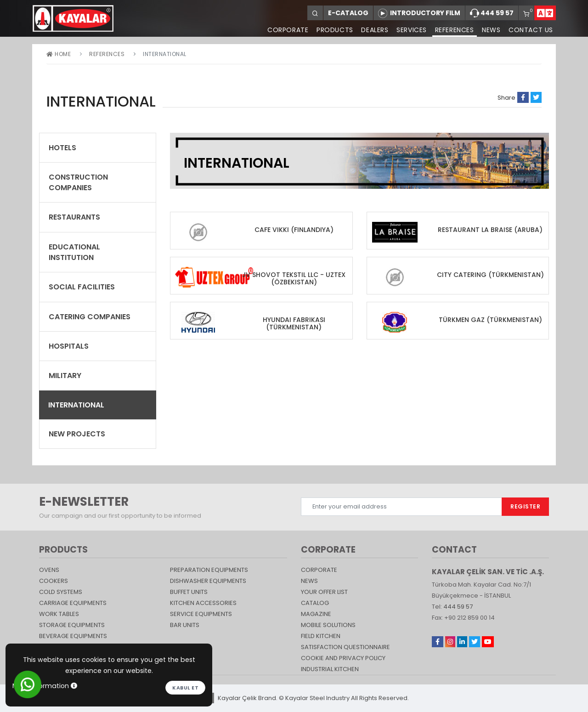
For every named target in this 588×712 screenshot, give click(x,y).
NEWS (491, 30)
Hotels (62, 148)
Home (59, 54)
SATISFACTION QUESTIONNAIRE (345, 647)
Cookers (54, 581)
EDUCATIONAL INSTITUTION (74, 252)
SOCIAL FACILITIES (82, 287)
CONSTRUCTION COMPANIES (78, 182)
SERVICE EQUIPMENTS (201, 614)
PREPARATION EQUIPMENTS (209, 570)
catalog (315, 603)
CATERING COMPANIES (90, 317)
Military (65, 376)
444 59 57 (492, 13)
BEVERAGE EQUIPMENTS (73, 636)
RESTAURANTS (74, 217)
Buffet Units (189, 592)
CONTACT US (531, 30)
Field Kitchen (321, 636)
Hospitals (69, 346)
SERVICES (411, 30)
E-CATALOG (348, 13)
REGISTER (525, 506)
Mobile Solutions (328, 625)
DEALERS (374, 30)
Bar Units (185, 625)
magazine (316, 614)
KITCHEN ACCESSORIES (203, 603)
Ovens (49, 570)
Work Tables (59, 614)
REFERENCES (454, 30)
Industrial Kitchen (330, 669)
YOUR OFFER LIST (324, 592)
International (76, 405)
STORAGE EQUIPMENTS (72, 625)
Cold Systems (61, 592)
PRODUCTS (334, 30)
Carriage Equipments (73, 603)
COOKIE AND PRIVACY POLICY (343, 658)
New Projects (77, 434)
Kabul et (185, 688)
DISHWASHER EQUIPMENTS (208, 581)
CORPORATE (286, 30)
